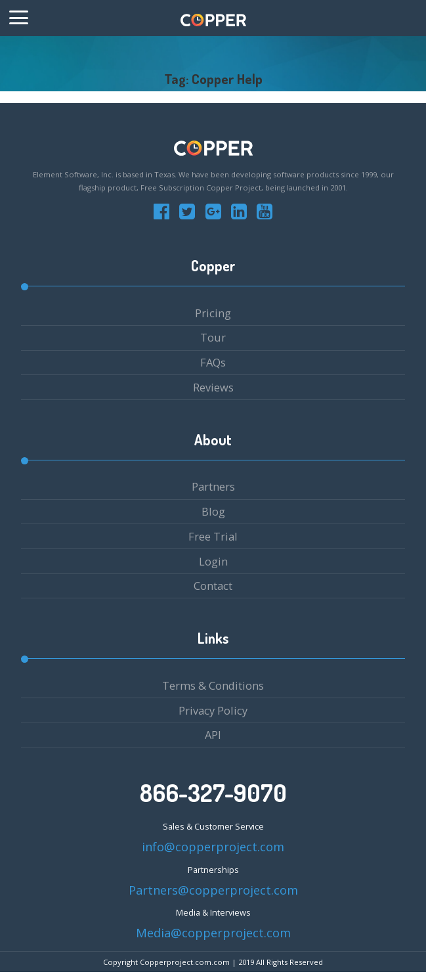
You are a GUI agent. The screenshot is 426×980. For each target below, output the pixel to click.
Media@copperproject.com (213, 933)
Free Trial (213, 536)
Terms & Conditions (213, 685)
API (213, 735)
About (213, 440)
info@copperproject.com (213, 847)
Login (213, 561)
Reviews (213, 387)
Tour (213, 337)
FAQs (213, 362)
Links (213, 638)
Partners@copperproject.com (213, 890)
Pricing (213, 313)
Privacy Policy (213, 710)
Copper (213, 266)
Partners (213, 486)
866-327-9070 (213, 793)
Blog (213, 511)
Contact (213, 586)
